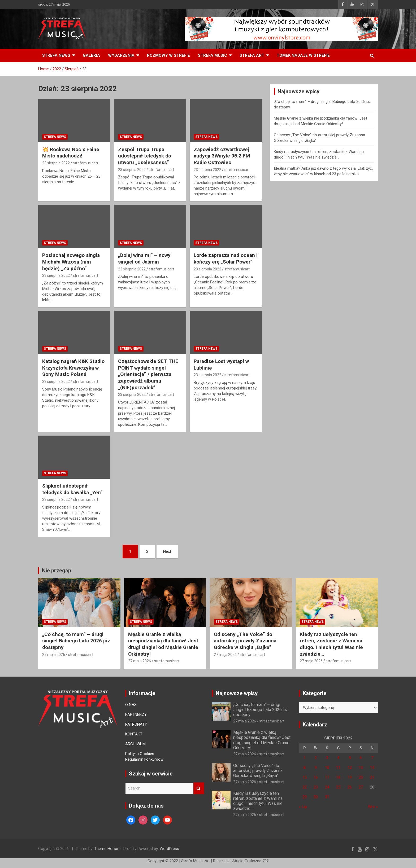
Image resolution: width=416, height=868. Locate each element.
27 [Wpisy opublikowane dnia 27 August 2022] (361, 787)
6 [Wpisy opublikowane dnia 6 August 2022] (361, 758)
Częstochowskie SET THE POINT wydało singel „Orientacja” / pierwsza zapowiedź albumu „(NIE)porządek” (148, 374)
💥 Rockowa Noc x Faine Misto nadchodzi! (71, 153)
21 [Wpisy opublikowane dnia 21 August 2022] (372, 777)
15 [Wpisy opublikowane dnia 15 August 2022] (305, 777)
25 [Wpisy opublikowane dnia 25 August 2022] (338, 787)
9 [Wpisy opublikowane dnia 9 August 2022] (316, 768)
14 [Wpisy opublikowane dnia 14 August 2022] (372, 768)
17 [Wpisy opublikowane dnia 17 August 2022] (327, 777)
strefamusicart (86, 163)
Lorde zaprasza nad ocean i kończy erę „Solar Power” (226, 258)
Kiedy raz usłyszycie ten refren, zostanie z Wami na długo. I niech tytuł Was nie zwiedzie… (331, 644)
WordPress (169, 849)
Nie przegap (57, 571)
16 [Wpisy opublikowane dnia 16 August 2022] (316, 777)
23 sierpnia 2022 (56, 163)
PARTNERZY (136, 714)
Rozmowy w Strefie (168, 55)
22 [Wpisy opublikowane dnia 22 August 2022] (305, 787)
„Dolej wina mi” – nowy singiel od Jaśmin (144, 258)
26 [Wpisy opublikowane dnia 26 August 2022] (350, 787)
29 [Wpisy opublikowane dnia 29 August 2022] (305, 797)
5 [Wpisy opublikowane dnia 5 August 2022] (350, 758)
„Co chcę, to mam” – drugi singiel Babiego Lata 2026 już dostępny (76, 641)
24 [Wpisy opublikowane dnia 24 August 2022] (327, 787)
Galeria (91, 55)
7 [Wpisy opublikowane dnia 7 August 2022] (372, 758)
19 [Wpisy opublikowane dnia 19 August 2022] (350, 777)
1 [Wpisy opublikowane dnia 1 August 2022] (305, 758)
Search (199, 788)
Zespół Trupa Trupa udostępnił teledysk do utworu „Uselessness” (145, 156)
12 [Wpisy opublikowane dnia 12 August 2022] (350, 768)
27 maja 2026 (54, 655)
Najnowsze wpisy (237, 693)
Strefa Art (252, 55)
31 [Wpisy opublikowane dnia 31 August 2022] (327, 797)
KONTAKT (134, 734)
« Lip (303, 807)
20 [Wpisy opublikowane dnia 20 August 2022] (361, 777)
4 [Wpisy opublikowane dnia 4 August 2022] (338, 758)
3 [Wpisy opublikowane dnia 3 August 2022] (327, 758)
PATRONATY (136, 724)
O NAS (131, 705)
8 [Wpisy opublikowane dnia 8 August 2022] (305, 768)
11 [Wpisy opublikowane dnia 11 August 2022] (338, 768)
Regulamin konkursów (144, 759)
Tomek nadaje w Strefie (303, 55)
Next (167, 551)
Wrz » (373, 807)
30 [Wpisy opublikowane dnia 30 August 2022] (316, 797)
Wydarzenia (121, 55)
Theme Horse (106, 849)
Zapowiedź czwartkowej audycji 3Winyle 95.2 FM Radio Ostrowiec (222, 156)
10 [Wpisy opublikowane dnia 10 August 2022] (327, 768)
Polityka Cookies (140, 754)
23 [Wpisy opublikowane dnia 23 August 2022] (316, 787)
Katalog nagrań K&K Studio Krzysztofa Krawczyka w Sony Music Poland (73, 368)
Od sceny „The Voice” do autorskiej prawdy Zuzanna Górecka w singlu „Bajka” (245, 641)
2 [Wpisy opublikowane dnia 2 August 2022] (316, 758)
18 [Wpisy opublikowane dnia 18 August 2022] (338, 777)
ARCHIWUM (135, 744)
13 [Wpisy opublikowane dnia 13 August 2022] (361, 768)
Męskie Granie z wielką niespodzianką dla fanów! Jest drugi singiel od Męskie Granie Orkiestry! (163, 644)
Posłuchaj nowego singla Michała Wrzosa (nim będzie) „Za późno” (71, 262)
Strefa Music (213, 55)
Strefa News (56, 55)
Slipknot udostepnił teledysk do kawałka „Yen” (72, 489)
